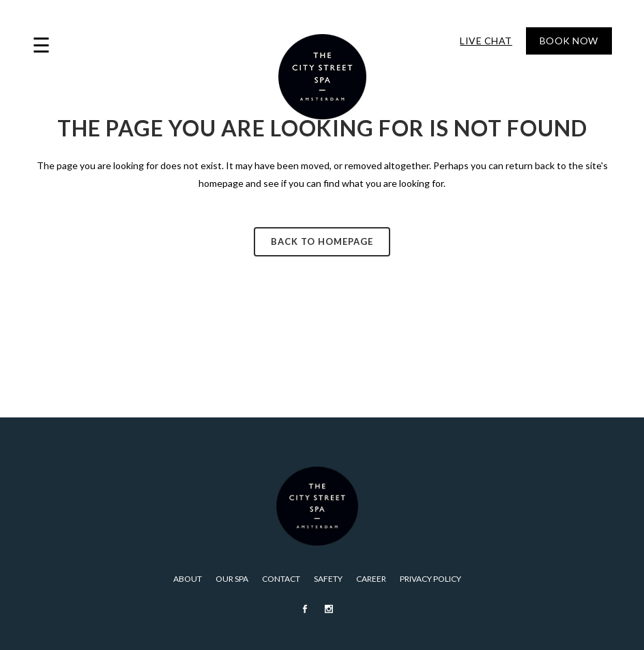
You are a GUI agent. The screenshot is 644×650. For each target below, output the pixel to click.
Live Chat (486, 41)
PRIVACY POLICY (430, 579)
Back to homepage (322, 241)
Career (371, 579)
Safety (328, 579)
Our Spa (232, 579)
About (188, 579)
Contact (281, 579)
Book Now (569, 41)
